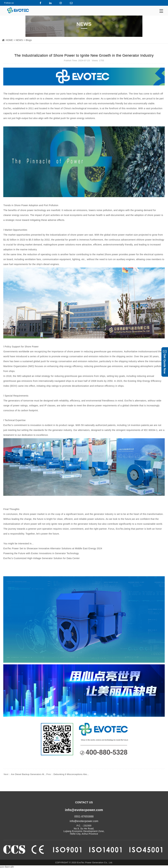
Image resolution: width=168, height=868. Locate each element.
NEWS (19, 40)
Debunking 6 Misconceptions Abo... (67, 774)
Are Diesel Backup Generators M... (25, 774)
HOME (9, 40)
